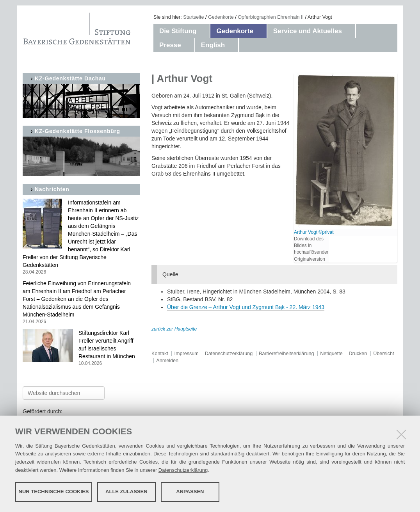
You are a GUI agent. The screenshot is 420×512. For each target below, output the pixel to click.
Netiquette (331, 354)
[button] (204, 31)
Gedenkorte (221, 17)
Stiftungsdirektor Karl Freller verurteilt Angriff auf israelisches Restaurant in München (81, 348)
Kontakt (160, 354)
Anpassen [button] (190, 492)
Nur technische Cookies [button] (54, 492)
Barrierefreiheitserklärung (286, 354)
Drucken (358, 354)
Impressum (187, 354)
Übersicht (384, 354)
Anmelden (167, 361)
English (213, 45)
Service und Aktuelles (308, 31)
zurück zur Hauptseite (174, 329)
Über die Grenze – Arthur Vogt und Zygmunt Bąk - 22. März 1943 (246, 307)
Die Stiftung (178, 31)
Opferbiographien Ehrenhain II (271, 17)
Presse (170, 45)
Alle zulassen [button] (126, 492)
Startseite (193, 17)
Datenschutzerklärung (183, 470)
